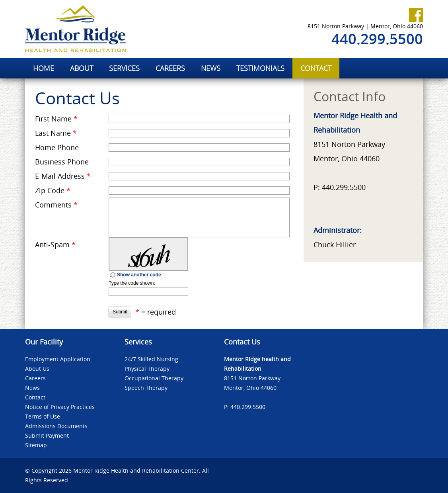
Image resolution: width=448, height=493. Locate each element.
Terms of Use (43, 416)
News (32, 388)
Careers (35, 378)
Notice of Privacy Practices (60, 407)
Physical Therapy (147, 369)
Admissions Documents (56, 426)
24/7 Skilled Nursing (151, 359)
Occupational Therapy (154, 378)
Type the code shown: (132, 283)
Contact (35, 397)
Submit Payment (47, 435)
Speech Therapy (146, 388)
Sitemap (36, 445)
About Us (37, 369)
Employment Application (58, 359)
